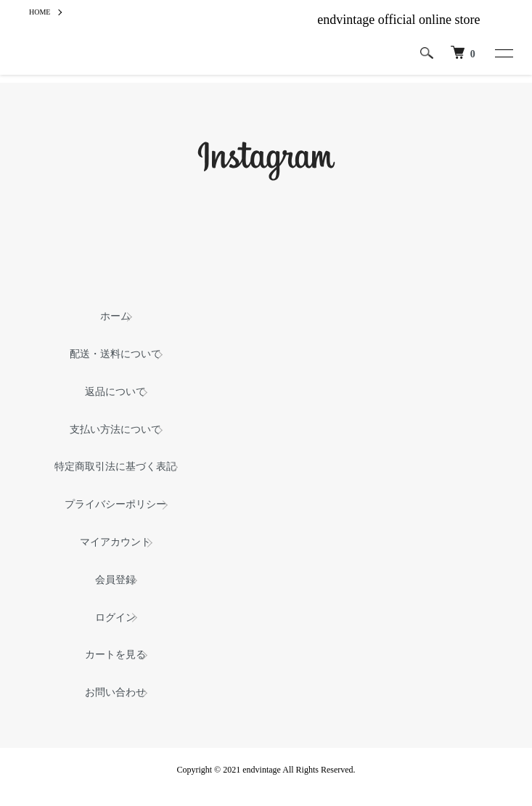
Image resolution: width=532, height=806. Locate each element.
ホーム (115, 316)
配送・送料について (115, 354)
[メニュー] (503, 53)
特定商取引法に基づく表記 (115, 467)
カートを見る (115, 655)
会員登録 (115, 580)
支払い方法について (115, 430)
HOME (40, 12)
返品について (115, 392)
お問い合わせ (115, 692)
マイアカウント (115, 542)
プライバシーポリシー (115, 504)
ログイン (115, 618)
